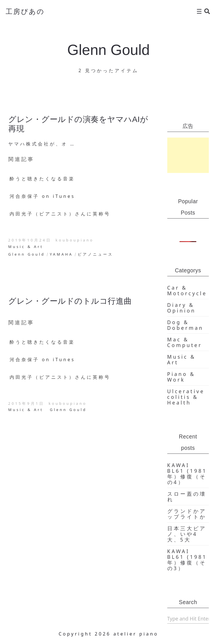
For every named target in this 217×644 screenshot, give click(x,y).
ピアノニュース (96, 254)
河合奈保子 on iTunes (42, 196)
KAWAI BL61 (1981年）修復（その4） (187, 474)
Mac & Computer (185, 342)
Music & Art (26, 247)
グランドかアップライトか (187, 514)
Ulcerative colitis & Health (186, 397)
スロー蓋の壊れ (187, 497)
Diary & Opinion (182, 308)
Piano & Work (181, 377)
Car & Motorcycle (187, 290)
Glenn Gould (27, 254)
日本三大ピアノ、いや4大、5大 (187, 534)
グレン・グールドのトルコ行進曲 (70, 301)
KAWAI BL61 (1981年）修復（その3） (187, 560)
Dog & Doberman (185, 325)
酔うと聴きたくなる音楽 (42, 179)
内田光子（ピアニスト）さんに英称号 (60, 214)
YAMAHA (61, 254)
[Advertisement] (188, 155)
